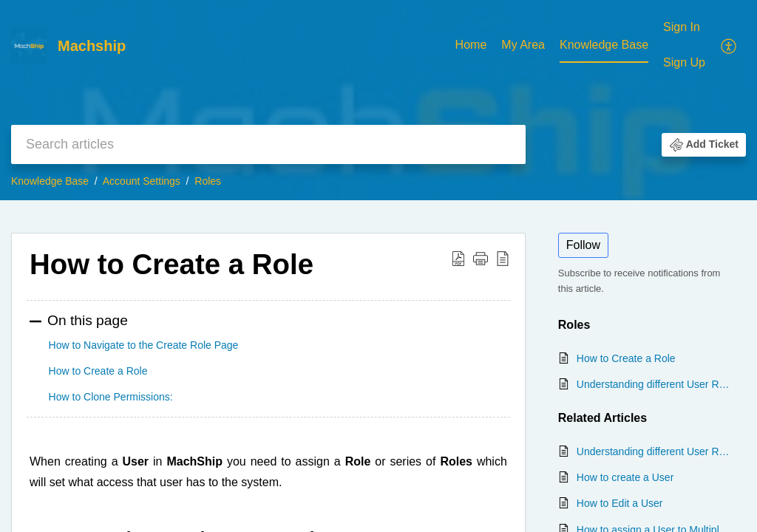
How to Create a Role (626, 358)
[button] (729, 45)
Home (471, 45)
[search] (268, 144)
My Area (523, 45)
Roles (208, 181)
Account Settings (142, 181)
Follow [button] (583, 245)
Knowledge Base (604, 45)
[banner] (378, 100)
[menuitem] (471, 46)
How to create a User (625, 477)
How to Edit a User (620, 503)
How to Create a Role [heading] (172, 264)
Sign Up (684, 62)
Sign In (682, 27)
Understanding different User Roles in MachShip (654, 384)
